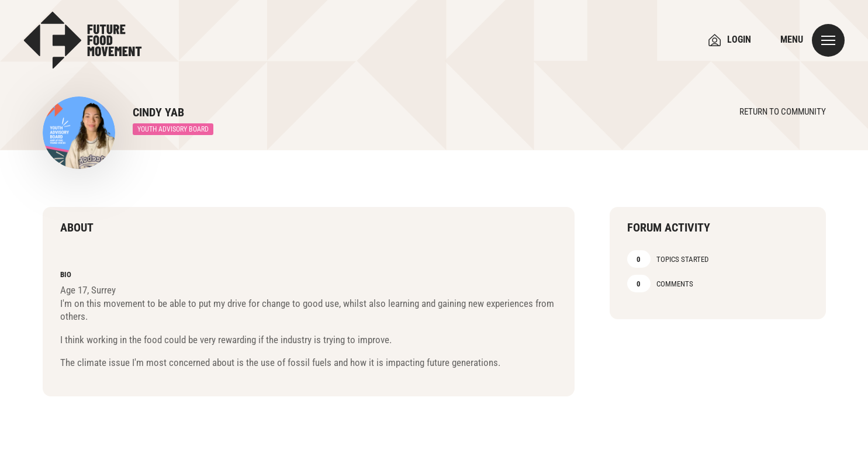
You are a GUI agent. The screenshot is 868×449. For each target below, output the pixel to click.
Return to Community (783, 112)
